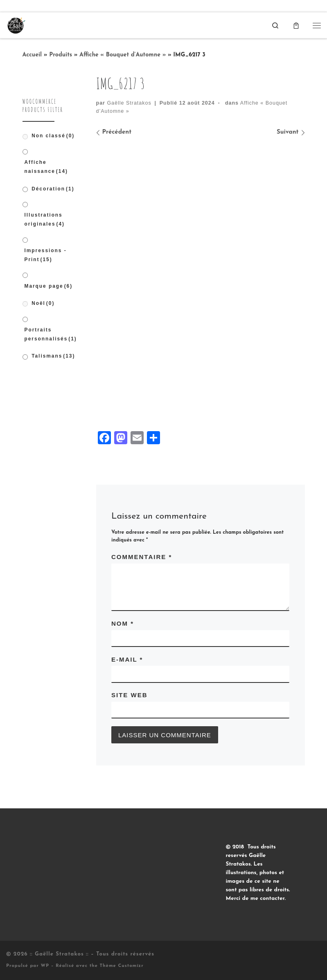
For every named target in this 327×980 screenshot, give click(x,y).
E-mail (127, 659)
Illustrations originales (45, 219)
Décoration (53, 189)
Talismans (53, 356)
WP (45, 966)
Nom (123, 623)
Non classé (53, 136)
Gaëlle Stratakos (129, 103)
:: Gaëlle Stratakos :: (59, 954)
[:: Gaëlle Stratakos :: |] (16, 25)
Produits (61, 55)
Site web (130, 695)
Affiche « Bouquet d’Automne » (123, 55)
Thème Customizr (122, 966)
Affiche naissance (46, 167)
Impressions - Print (46, 255)
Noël (43, 303)
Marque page (49, 286)
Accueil (32, 55)
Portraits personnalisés (51, 334)
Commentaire (142, 557)
